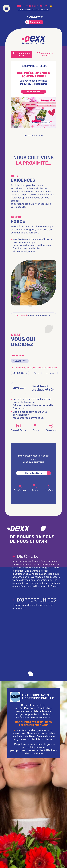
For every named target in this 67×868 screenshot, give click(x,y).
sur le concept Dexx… (33, 322)
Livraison (50, 378)
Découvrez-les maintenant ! (33, 10)
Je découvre (33, 92)
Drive (36, 378)
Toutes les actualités (33, 136)
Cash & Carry (20, 378)
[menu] (6, 8)
